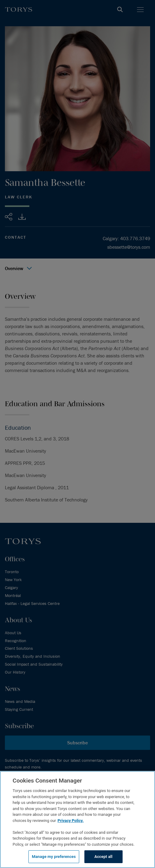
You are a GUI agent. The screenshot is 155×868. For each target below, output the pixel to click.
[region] (77, 819)
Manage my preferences (54, 857)
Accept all (103, 857)
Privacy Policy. (70, 821)
